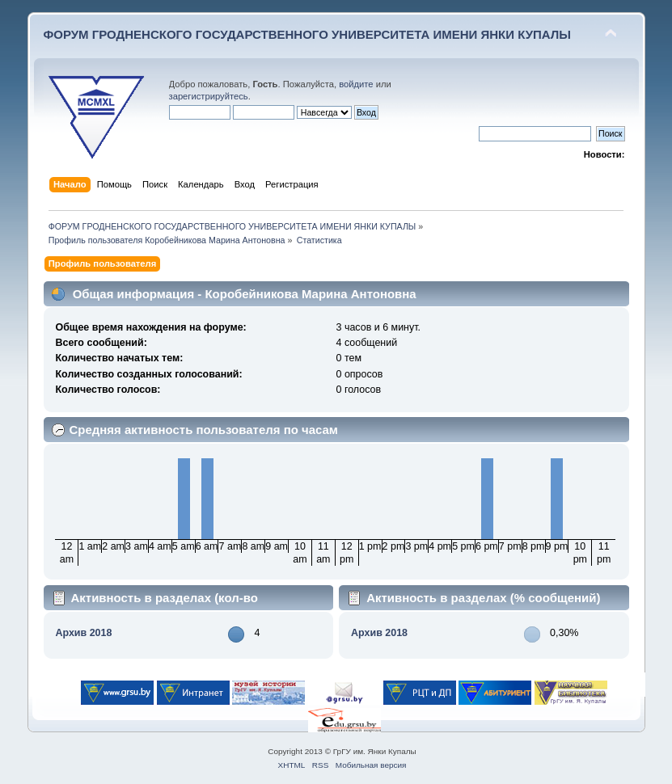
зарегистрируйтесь (209, 96)
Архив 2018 (83, 633)
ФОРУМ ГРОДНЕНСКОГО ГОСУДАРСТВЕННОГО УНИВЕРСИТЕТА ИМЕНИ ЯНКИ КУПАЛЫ (308, 34)
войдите (356, 84)
